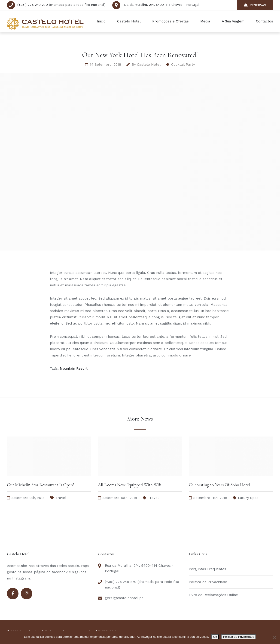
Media (205, 21)
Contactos (265, 21)
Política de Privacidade (208, 582)
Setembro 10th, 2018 (120, 498)
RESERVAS (255, 5)
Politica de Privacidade (239, 637)
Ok (215, 637)
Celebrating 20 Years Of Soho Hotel (219, 485)
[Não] (274, 638)
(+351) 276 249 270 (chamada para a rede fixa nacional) (61, 5)
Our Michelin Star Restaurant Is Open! (40, 485)
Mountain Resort (74, 368)
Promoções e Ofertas (170, 21)
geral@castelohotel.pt (124, 598)
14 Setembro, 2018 (105, 65)
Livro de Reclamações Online (213, 595)
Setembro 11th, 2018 (210, 498)
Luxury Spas (248, 498)
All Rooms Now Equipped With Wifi (130, 485)
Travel (61, 498)
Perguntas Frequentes (207, 569)
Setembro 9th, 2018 (28, 498)
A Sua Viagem (233, 21)
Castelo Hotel (129, 21)
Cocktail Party (183, 65)
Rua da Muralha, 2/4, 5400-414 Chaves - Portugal (161, 5)
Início (101, 21)
